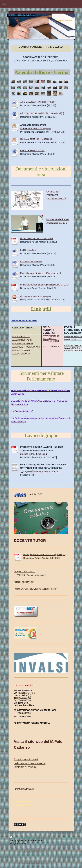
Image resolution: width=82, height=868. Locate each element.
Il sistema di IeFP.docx (31, 262)
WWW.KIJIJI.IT (50, 339)
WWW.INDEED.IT (51, 341)
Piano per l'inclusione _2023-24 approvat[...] (45, 554)
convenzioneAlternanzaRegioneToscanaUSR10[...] (45, 285)
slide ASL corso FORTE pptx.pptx (36, 139)
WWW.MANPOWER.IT (23, 343)
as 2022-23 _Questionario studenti (31, 575)
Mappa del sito (30, 837)
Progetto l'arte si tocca (25, 572)
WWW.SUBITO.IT (51, 336)
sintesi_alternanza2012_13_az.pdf (37, 239)
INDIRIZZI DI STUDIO (25, 767)
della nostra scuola (24, 763)
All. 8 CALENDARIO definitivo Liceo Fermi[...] (42, 113)
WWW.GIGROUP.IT (21, 354)
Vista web (67, 837)
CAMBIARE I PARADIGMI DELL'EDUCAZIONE (57, 195)
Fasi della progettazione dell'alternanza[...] (41, 273)
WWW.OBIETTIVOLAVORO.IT (26, 347)
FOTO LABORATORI (24, 582)
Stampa (16, 837)
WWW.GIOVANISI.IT (52, 346)
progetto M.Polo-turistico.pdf (34, 454)
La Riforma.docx (28, 250)
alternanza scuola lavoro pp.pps (36, 128)
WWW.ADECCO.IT (21, 337)
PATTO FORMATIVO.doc (32, 150)
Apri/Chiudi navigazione (41, 4)
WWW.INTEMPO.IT (21, 350)
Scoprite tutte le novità (26, 760)
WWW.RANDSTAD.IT (22, 340)
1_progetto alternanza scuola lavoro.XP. (39, 471)
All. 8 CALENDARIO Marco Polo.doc (38, 102)
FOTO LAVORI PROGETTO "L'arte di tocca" (35, 589)
